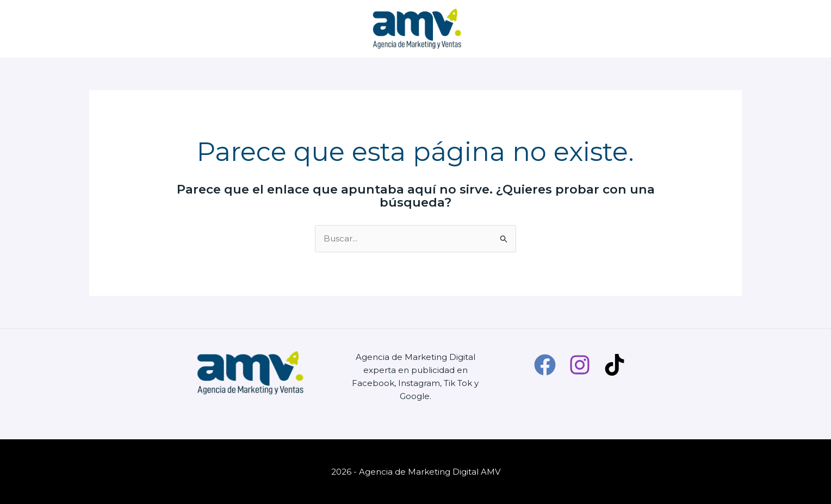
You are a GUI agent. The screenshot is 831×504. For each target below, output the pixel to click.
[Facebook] (545, 365)
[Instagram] (580, 365)
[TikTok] (615, 365)
